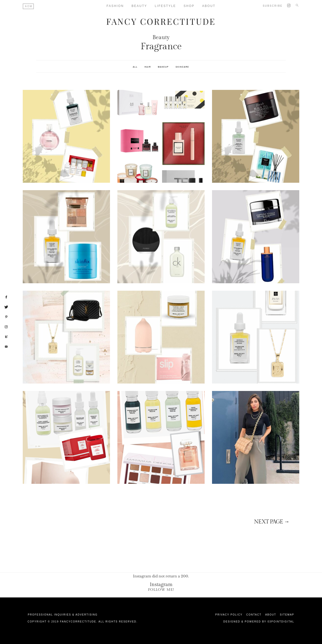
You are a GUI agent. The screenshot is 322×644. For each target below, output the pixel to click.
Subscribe (273, 6)
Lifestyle (165, 6)
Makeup (163, 66)
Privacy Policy (229, 614)
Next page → (272, 522)
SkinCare (182, 66)
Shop (189, 6)
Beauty (139, 6)
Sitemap (287, 614)
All (135, 66)
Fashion (115, 6)
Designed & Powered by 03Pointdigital (259, 621)
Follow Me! (161, 589)
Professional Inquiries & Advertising (63, 614)
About (209, 6)
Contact (254, 614)
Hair (148, 66)
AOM (29, 6)
